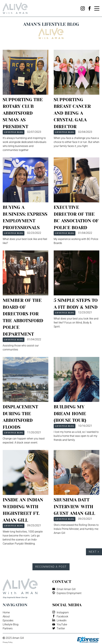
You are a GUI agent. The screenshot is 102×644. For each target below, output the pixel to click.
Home (6, 612)
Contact (62, 582)
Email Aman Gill (66, 589)
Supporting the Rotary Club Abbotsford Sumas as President (23, 113)
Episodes (8, 620)
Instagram (63, 612)
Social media (67, 605)
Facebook (62, 616)
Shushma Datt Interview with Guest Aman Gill (74, 507)
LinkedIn (62, 620)
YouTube (62, 624)
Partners (8, 628)
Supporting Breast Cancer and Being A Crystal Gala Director (72, 113)
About (6, 616)
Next (94, 552)
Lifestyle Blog (14, 132)
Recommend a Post (51, 567)
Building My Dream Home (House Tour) (70, 414)
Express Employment (69, 593)
